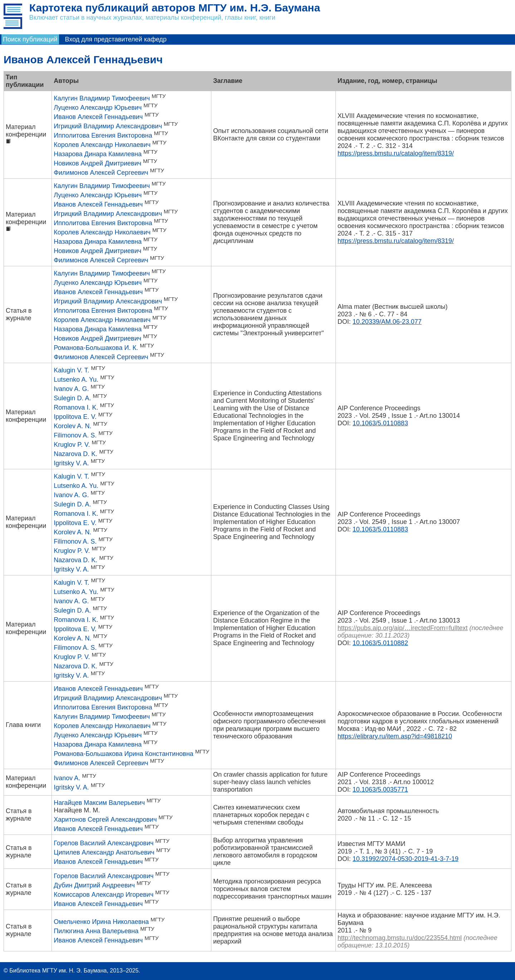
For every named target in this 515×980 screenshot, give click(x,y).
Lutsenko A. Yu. (76, 380)
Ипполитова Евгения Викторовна (103, 135)
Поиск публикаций (30, 39)
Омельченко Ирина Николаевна (101, 922)
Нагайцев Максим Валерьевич (99, 803)
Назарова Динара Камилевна (98, 154)
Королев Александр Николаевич (102, 145)
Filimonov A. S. (75, 435)
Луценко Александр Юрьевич (98, 108)
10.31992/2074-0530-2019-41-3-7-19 (406, 859)
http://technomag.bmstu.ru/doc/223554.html (400, 938)
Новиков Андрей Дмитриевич (97, 163)
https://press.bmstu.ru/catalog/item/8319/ (396, 153)
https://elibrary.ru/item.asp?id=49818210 (395, 736)
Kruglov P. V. (72, 445)
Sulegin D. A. (72, 398)
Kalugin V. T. (71, 370)
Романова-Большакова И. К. (96, 348)
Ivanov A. (67, 778)
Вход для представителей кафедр (116, 39)
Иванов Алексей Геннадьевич (98, 117)
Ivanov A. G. (71, 389)
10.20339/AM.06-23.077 (387, 322)
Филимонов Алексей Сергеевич (101, 173)
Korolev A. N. (72, 426)
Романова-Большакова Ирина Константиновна (123, 754)
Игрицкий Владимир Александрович (108, 126)
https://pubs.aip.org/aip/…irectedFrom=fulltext (403, 628)
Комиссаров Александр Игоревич (104, 895)
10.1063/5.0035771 (380, 790)
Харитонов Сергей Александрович (105, 820)
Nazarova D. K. (75, 454)
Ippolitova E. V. (75, 417)
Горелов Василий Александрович (104, 843)
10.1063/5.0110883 (380, 423)
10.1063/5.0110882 (380, 643)
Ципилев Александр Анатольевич (104, 852)
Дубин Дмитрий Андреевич (94, 885)
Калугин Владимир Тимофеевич (102, 98)
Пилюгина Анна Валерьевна (96, 931)
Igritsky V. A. (71, 463)
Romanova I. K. (76, 407)
